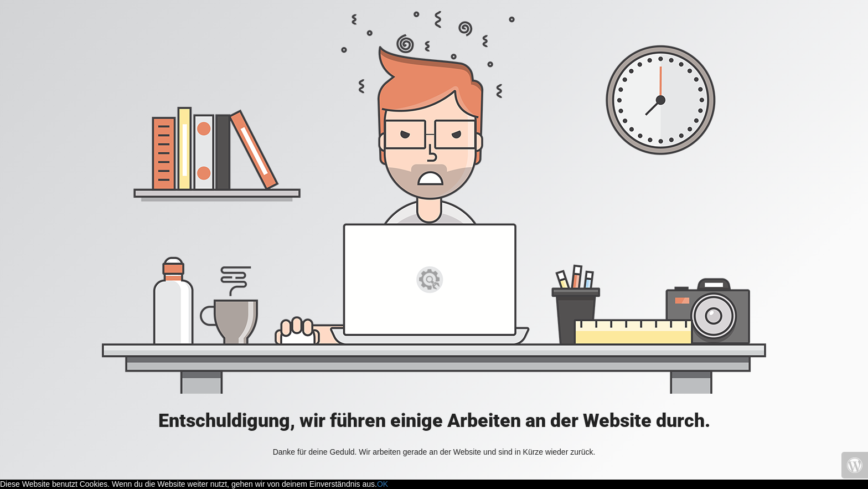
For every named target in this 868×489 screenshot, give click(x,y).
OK (383, 484)
